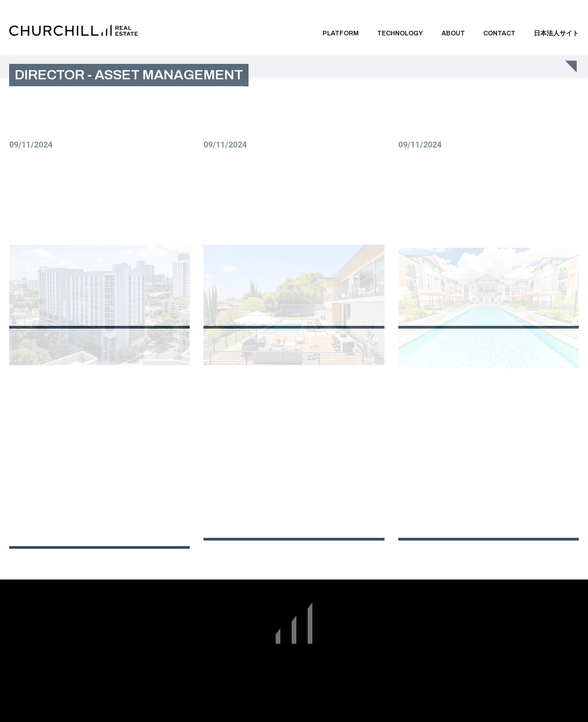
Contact (499, 33)
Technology (400, 33)
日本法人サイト (556, 33)
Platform (341, 33)
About (453, 33)
